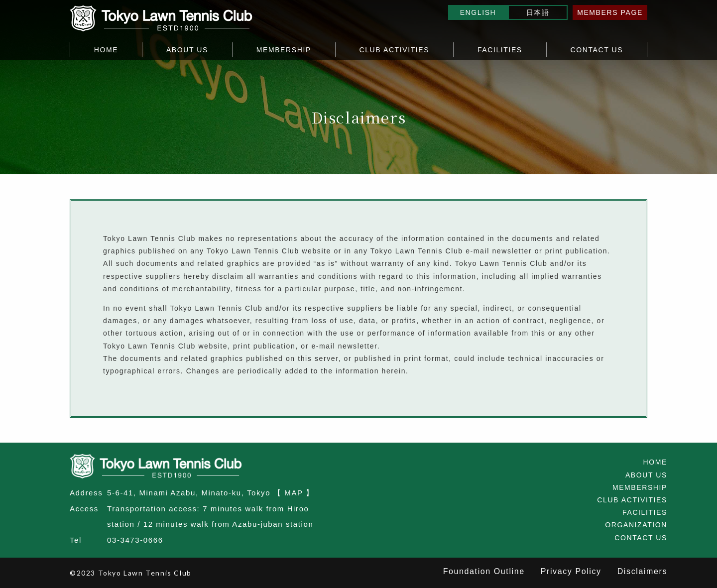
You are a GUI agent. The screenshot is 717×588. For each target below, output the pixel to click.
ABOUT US (187, 50)
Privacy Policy (571, 571)
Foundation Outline (484, 571)
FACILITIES (500, 50)
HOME (106, 50)
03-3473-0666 (135, 540)
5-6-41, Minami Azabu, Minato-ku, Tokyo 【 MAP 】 (211, 493)
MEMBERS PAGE (610, 12)
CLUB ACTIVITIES (395, 50)
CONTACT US (597, 50)
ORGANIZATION (636, 525)
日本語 (538, 12)
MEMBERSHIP (284, 50)
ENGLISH (478, 12)
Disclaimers (642, 571)
